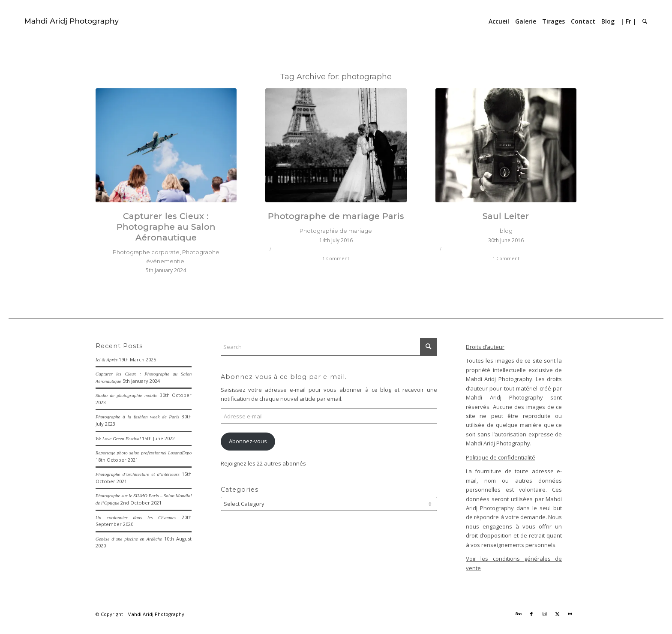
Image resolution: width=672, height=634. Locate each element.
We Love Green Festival (118, 439)
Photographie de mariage (336, 231)
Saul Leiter (506, 216)
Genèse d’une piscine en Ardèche (129, 539)
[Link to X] (557, 614)
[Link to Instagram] (544, 614)
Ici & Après (106, 360)
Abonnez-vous (248, 441)
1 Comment (336, 258)
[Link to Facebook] (531, 614)
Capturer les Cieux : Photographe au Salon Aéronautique (166, 227)
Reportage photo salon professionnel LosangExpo (144, 453)
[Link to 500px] (519, 614)
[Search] (645, 21)
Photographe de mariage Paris (336, 216)
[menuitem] (499, 21)
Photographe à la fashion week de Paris (137, 417)
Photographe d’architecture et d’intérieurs (138, 474)
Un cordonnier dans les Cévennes (136, 517)
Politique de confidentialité (501, 457)
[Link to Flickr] (570, 614)
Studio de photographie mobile (126, 395)
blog (506, 231)
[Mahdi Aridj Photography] (72, 21)
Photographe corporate (146, 252)
